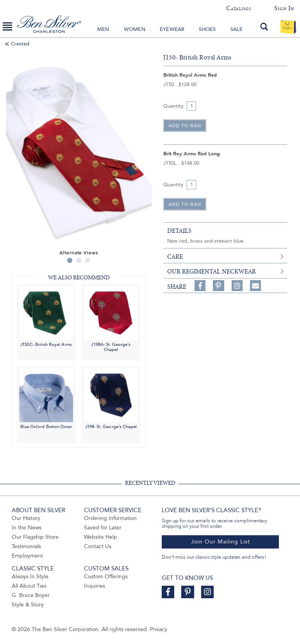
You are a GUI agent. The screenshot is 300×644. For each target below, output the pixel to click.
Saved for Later (103, 528)
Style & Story (28, 605)
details (179, 231)
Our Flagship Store (35, 537)
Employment (27, 556)
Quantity (173, 106)
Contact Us (98, 546)
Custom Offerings (106, 577)
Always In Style (30, 577)
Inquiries (95, 586)
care (175, 257)
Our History (26, 518)
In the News (27, 528)
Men (103, 29)
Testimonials (26, 546)
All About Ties (29, 586)
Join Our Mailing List (221, 542)
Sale (237, 29)
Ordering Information (110, 518)
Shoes (207, 29)
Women (135, 29)
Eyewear (172, 29)
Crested (20, 44)
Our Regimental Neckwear (212, 272)
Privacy (159, 629)
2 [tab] (79, 260)
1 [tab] (70, 260)
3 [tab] (88, 260)
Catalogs (238, 8)
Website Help (101, 537)
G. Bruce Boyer (31, 595)
